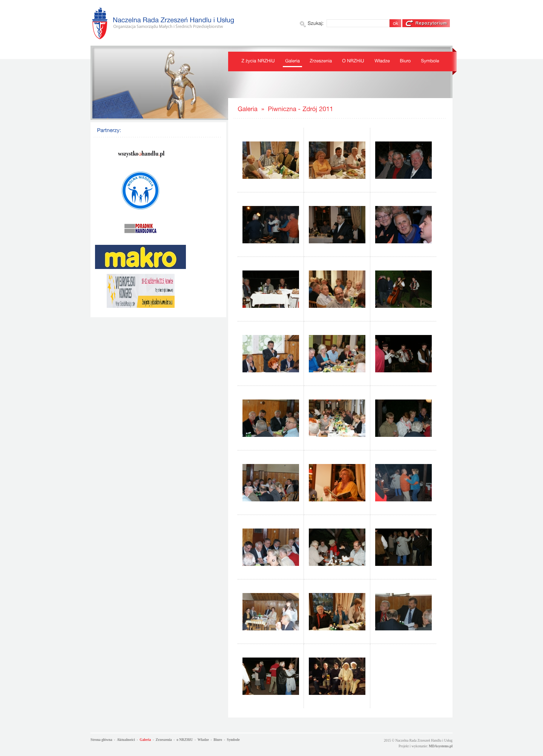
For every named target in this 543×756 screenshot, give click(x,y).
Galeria (145, 740)
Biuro (218, 740)
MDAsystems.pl (441, 746)
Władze (203, 740)
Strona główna (101, 740)
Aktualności (126, 740)
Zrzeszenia (164, 740)
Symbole (233, 740)
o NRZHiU (185, 740)
